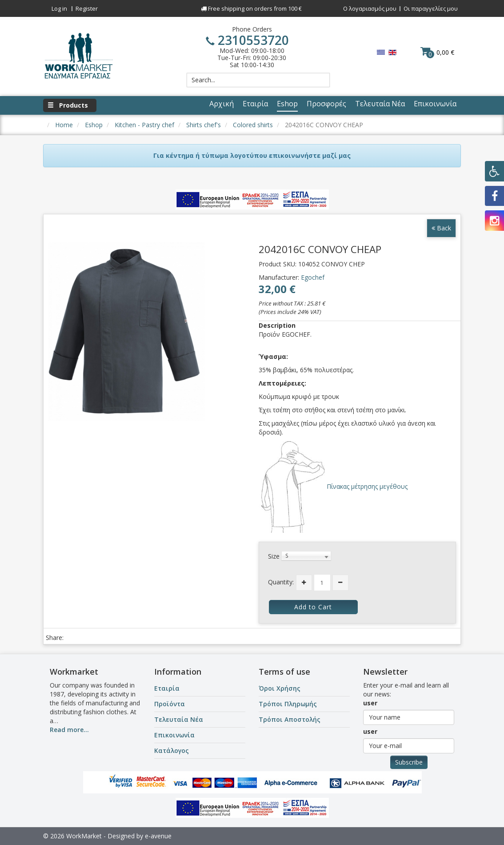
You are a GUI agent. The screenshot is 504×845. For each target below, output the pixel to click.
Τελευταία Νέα (179, 719)
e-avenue (158, 836)
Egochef (313, 277)
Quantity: (281, 582)
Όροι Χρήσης (280, 688)
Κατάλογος (172, 750)
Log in (59, 8)
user (370, 703)
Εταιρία (167, 688)
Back (441, 228)
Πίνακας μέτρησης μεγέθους (366, 486)
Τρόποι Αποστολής (290, 719)
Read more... (69, 730)
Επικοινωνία (174, 735)
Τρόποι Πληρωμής (288, 704)
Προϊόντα (170, 704)
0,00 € (437, 52)
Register (87, 8)
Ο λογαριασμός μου (370, 8)
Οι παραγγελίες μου (431, 8)
